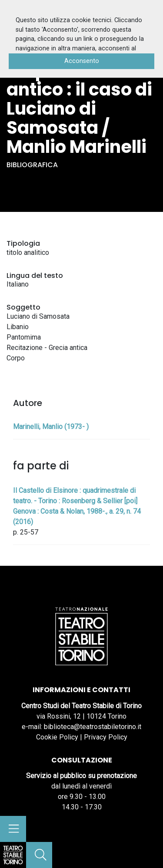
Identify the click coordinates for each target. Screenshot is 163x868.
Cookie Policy (57, 737)
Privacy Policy (106, 737)
